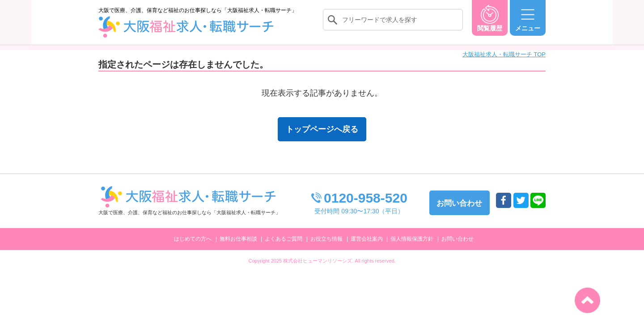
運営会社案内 (367, 239)
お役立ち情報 (326, 239)
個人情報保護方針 (412, 239)
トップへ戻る (587, 300)
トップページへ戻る (322, 129)
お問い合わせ (458, 239)
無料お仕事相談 (238, 239)
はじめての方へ (193, 239)
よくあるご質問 (284, 239)
